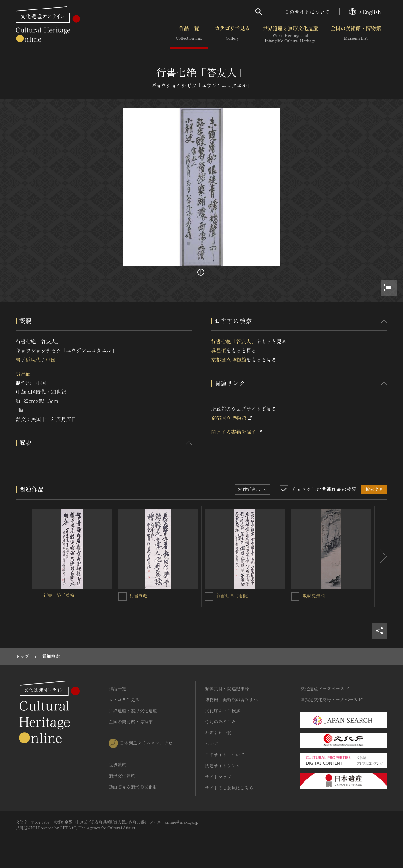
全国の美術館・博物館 (356, 34)
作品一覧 (189, 34)
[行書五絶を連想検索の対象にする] (122, 596)
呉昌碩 (23, 374)
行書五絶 (139, 595)
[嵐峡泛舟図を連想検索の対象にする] (295, 596)
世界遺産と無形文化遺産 (290, 34)
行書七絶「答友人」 (234, 341)
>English (365, 12)
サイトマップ (218, 777)
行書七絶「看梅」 (61, 595)
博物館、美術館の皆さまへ (231, 699)
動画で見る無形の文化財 (133, 787)
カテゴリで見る (232, 34)
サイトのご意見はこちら (229, 788)
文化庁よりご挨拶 (223, 710)
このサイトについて (307, 12)
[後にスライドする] (381, 557)
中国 (51, 359)
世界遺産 (117, 765)
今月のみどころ (220, 721)
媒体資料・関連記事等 (227, 688)
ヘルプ (212, 744)
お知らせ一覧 (218, 733)
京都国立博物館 (229, 359)
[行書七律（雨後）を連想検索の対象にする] (209, 596)
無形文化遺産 (122, 776)
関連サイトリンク (223, 766)
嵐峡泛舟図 (314, 595)
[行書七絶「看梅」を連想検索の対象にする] (36, 596)
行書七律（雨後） (234, 595)
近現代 (33, 359)
